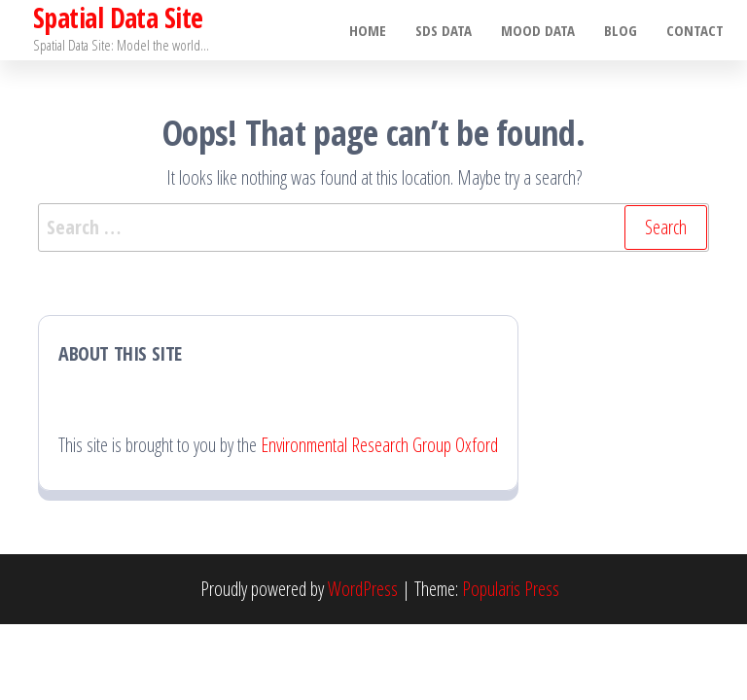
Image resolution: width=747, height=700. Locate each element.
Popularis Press (511, 589)
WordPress (363, 589)
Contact (695, 30)
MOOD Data (538, 30)
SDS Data (444, 30)
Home (368, 30)
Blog (621, 30)
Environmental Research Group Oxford (379, 445)
